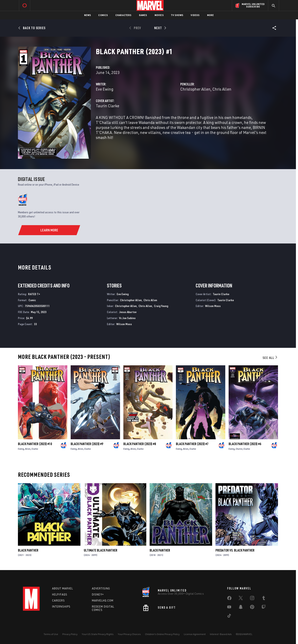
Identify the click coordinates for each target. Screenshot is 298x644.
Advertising (101, 588)
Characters (123, 15)
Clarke (35, 449)
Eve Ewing (105, 89)
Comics (103, 15)
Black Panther (28, 550)
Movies (159, 15)
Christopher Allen (195, 89)
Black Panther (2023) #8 (140, 444)
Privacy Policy (70, 634)
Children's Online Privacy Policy (162, 634)
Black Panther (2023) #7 (192, 444)
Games (143, 15)
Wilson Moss (124, 324)
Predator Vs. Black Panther (235, 550)
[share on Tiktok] (229, 617)
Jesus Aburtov (128, 312)
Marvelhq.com (103, 600)
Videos (195, 15)
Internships (61, 607)
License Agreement (195, 634)
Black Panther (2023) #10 (35, 444)
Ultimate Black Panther (101, 550)
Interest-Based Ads (221, 634)
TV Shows (177, 15)
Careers (58, 600)
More (211, 15)
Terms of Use (51, 634)
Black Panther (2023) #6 (245, 444)
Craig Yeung (161, 306)
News (88, 15)
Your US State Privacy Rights (98, 634)
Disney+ (98, 594)
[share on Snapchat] (241, 608)
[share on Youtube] (229, 608)
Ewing (21, 449)
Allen (28, 449)
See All (270, 358)
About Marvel (63, 588)
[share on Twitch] (264, 608)
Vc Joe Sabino (127, 318)
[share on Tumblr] (264, 599)
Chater (239, 449)
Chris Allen (222, 89)
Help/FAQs (60, 594)
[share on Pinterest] (252, 608)
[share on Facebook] (229, 599)
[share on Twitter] (241, 599)
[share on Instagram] (252, 599)
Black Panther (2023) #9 (87, 444)
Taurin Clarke (108, 106)
